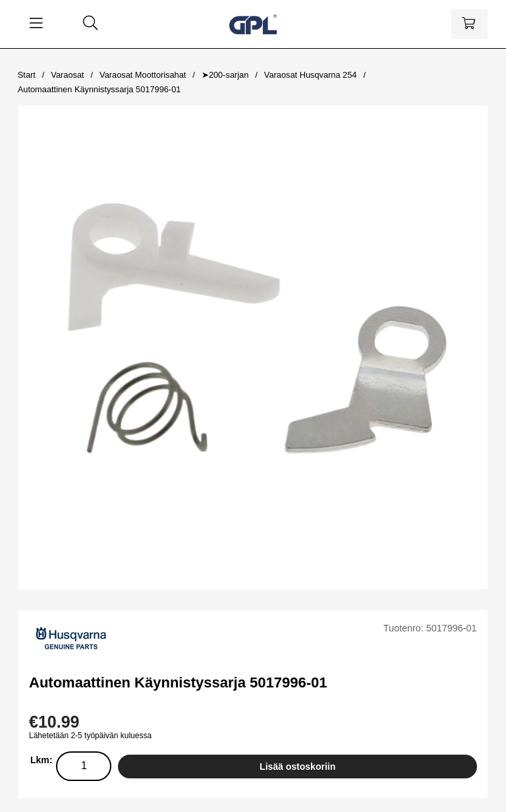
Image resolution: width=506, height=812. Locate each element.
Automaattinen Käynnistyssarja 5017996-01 (99, 89)
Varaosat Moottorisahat (143, 75)
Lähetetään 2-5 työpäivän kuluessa (90, 736)
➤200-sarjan (225, 75)
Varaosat (67, 75)
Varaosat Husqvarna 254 (311, 75)
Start (27, 75)
